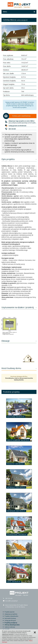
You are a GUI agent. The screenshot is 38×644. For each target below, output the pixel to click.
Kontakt (7, 629)
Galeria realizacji (10, 627)
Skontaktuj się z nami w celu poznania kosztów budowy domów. (19, 379)
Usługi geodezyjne (10, 620)
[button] (4, 38)
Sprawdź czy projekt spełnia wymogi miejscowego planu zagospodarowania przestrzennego (17, 139)
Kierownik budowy (10, 618)
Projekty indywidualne (11, 616)
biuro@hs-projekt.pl (11, 601)
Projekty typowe (10, 612)
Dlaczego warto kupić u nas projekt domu (18, 135)
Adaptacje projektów (11, 614)
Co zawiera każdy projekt (13, 147)
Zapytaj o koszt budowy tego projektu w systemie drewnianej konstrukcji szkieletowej (19, 151)
